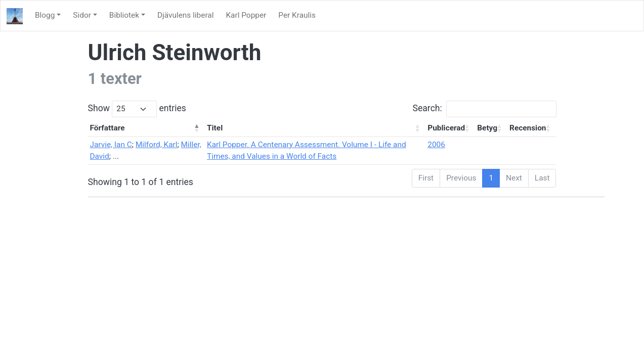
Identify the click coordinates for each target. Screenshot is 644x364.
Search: (485, 109)
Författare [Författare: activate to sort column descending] (108, 128)
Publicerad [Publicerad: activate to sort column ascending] (446, 128)
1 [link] (491, 178)
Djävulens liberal (185, 15)
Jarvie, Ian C (111, 145)
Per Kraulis (297, 15)
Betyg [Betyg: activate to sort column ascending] (487, 128)
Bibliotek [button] (124, 15)
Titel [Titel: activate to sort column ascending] (215, 128)
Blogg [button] (45, 15)
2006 (436, 145)
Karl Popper (246, 15)
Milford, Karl (157, 145)
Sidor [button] (82, 15)
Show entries (137, 109)
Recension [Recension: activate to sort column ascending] (528, 128)
